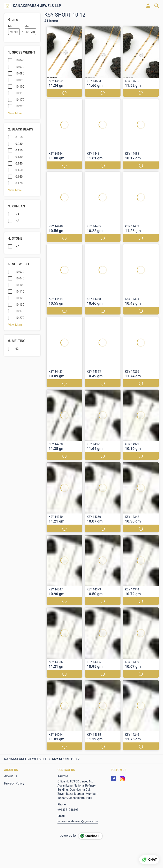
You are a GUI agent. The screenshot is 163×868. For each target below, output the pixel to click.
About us (11, 776)
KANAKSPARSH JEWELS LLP (37, 6)
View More (15, 113)
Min (10, 26)
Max (27, 26)
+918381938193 (68, 810)
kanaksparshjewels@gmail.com (78, 821)
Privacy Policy (14, 783)
